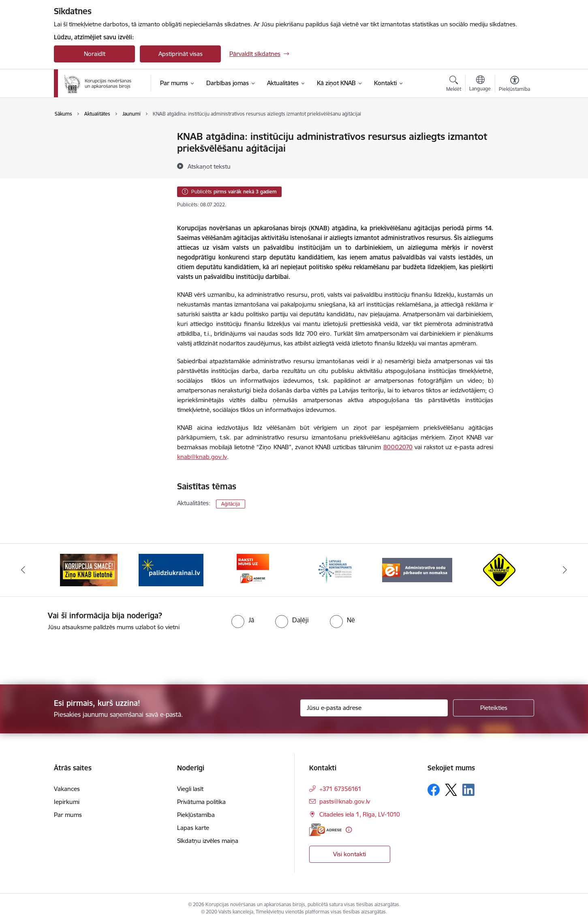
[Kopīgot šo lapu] (514, 153)
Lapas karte (193, 828)
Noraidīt (95, 54)
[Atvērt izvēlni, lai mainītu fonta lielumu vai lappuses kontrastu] (514, 85)
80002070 (398, 447)
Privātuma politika (201, 802)
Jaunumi (74, 137)
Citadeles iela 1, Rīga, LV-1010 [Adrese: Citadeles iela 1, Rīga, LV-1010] (360, 814)
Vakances (67, 789)
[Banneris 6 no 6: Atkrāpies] (499, 569)
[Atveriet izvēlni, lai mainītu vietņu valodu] (480, 84)
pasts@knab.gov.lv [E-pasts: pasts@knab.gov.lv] (345, 801)
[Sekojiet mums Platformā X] (451, 790)
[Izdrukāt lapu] (514, 133)
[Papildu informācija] (349, 830)
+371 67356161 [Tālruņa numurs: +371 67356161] (340, 789)
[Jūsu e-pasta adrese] (374, 708)
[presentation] (68, 654)
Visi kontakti (350, 854)
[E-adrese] (325, 830)
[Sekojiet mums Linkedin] (468, 790)
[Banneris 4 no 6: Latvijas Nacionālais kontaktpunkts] (335, 569)
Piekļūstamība (196, 815)
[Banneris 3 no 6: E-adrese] (253, 569)
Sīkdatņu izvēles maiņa (208, 841)
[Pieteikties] (494, 708)
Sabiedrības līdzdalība (92, 151)
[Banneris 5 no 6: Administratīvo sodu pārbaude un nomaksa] (417, 569)
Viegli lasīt (190, 789)
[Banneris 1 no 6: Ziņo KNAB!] (89, 569)
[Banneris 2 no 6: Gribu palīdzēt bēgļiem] (171, 569)
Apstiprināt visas (181, 54)
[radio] (243, 620)
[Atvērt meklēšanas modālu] (454, 85)
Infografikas (79, 165)
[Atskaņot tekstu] (209, 166)
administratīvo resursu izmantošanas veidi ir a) (319, 361)
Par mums (68, 815)
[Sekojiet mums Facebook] (434, 790)
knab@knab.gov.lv (202, 457)
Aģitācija (231, 504)
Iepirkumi (67, 802)
